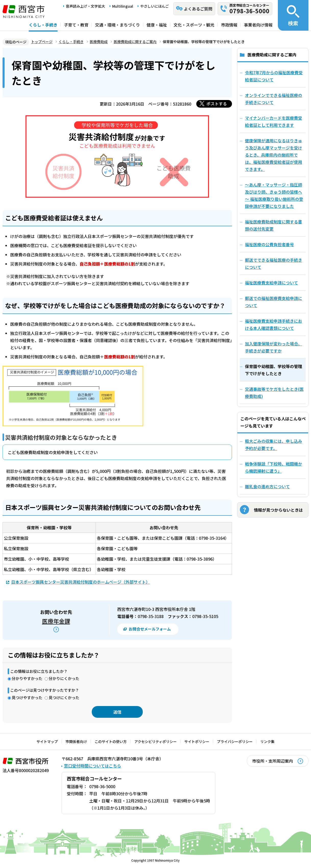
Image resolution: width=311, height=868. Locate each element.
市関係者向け (76, 741)
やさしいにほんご (154, 6)
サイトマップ (47, 741)
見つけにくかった (64, 697)
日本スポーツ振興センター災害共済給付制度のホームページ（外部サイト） (81, 582)
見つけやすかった (27, 697)
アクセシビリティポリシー (155, 741)
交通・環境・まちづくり (118, 25)
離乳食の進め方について (267, 486)
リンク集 (267, 741)
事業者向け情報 (258, 25)
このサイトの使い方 (111, 741)
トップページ (42, 42)
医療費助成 (99, 42)
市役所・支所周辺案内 (273, 761)
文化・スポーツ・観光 (194, 25)
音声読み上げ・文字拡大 (85, 6)
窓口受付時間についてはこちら (93, 766)
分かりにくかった (64, 678)
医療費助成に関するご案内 (135, 42)
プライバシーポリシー (235, 741)
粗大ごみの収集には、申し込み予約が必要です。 (274, 445)
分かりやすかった (27, 678)
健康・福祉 (157, 25)
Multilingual (123, 6)
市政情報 (229, 25)
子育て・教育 (76, 25)
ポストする (217, 104)
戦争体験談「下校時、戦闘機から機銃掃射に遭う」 (274, 467)
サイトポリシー (197, 741)
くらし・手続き (43, 25)
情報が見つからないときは (278, 510)
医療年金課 (56, 621)
